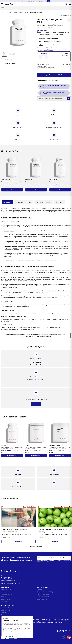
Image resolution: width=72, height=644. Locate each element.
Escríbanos (36, 404)
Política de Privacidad (43, 597)
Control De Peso (31, 507)
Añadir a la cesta (12, 190)
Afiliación (4, 597)
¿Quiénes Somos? (6, 590)
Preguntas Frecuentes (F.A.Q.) (45, 592)
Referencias (60, 202)
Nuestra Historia (5, 592)
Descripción (7, 202)
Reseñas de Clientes (6, 594)
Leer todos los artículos (37, 546)
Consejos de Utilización (43, 202)
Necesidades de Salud (11, 12)
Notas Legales (5, 602)
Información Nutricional (24, 202)
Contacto (40, 590)
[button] (21, 49)
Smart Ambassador (6, 599)
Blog (2, 615)
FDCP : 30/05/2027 (10, 64)
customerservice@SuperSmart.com (8, 581)
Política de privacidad (64, 560)
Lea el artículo (19, 541)
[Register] (66, 558)
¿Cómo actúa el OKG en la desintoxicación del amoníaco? (52, 93)
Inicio (2, 12)
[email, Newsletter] (54, 558)
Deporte (21, 12)
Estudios (6, 235)
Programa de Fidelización (8, 608)
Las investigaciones (9, 231)
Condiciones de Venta (43, 594)
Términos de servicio (41, 561)
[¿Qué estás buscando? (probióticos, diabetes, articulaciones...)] (36, 8)
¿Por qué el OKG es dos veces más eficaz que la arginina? (53, 86)
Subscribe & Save (6, 610)
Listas (25, 507)
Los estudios (7, 246)
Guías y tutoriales (59, 507)
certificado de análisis (8, 60)
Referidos (4, 613)
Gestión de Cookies (42, 599)
